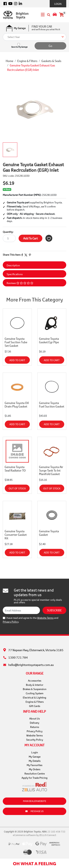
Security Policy (35, 740)
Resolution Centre (35, 773)
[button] (49, 238)
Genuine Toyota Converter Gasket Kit (16, 535)
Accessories (35, 681)
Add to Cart (30, 238)
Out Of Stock (17, 488)
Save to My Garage (19, 47)
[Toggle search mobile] (49, 15)
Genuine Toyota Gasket (49, 533)
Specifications (15, 274)
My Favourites (34, 765)
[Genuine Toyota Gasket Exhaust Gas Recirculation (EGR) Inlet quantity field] (9, 238)
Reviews (20, 283)
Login (58, 4)
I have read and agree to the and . (31, 620)
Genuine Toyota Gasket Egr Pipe (49, 340)
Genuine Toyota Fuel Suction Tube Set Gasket (16, 342)
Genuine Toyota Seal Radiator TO (15, 469)
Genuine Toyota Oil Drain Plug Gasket (17, 405)
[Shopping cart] (61, 15)
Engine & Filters (35, 702)
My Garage (35, 757)
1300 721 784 (18, 657)
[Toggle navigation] (42, 15)
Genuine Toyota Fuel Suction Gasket (52, 405)
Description (13, 265)
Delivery (34, 723)
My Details (35, 761)
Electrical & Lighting (34, 697)
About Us (34, 718)
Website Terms (45, 618)
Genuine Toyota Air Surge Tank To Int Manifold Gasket (51, 470)
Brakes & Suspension (35, 689)
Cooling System (35, 693)
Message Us (34, 811)
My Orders (35, 769)
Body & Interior (35, 685)
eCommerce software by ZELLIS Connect (34, 835)
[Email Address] (21, 610)
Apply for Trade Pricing (34, 778)
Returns (35, 727)
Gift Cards (35, 706)
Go (50, 46)
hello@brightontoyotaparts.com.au (31, 665)
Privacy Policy (11, 622)
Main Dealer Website (35, 801)
